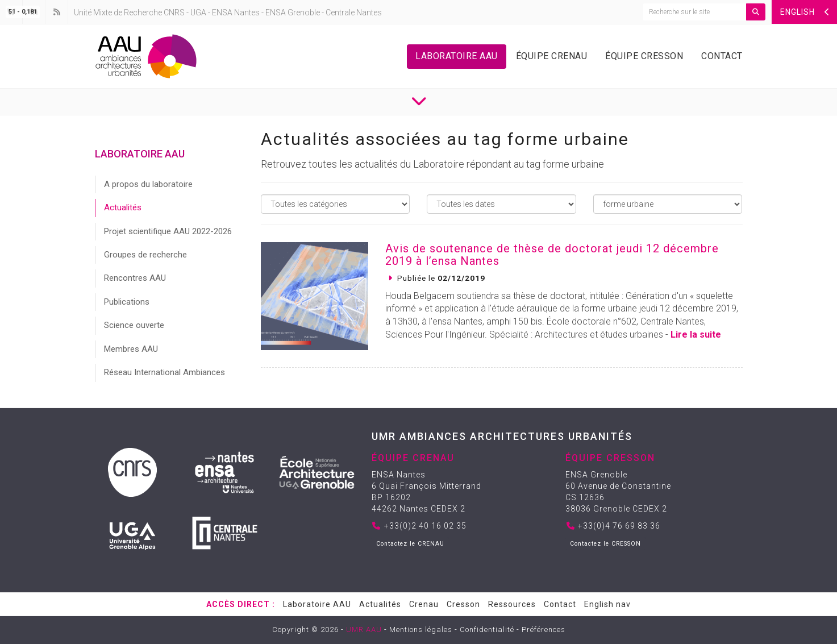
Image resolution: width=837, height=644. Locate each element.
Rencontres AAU (135, 278)
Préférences (544, 630)
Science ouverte (134, 325)
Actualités (123, 207)
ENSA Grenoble (293, 13)
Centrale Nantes (354, 13)
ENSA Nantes (236, 13)
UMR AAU (364, 630)
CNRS (174, 13)
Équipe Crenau (552, 56)
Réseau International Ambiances (165, 372)
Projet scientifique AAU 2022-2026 (168, 231)
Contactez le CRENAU (410, 544)
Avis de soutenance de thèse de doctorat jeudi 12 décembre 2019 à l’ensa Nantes (552, 255)
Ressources (512, 604)
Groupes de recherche (145, 255)
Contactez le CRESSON (605, 544)
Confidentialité (487, 630)
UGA (198, 13)
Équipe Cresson (644, 56)
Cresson (463, 604)
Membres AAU (131, 349)
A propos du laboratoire (148, 184)
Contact (722, 56)
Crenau (424, 604)
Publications (127, 302)
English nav (607, 604)
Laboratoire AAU (457, 56)
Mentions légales (421, 630)
